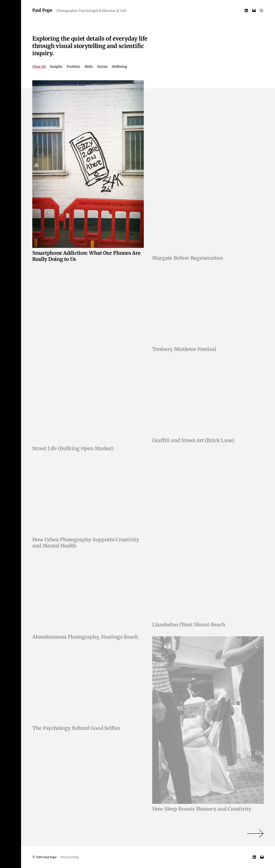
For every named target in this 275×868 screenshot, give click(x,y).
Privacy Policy (70, 857)
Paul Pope (42, 10)
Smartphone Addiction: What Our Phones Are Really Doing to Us (86, 257)
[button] (11, 434)
